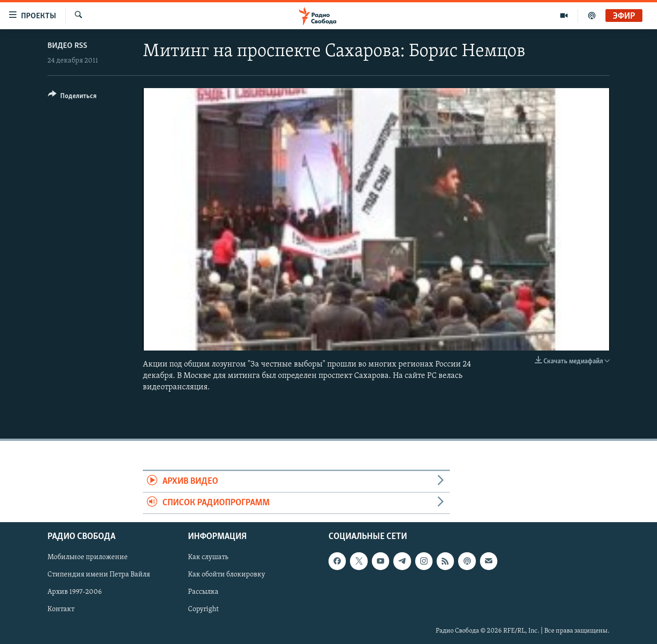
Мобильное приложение (88, 558)
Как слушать (208, 558)
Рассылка (203, 592)
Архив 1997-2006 (75, 592)
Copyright (203, 610)
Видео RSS (67, 46)
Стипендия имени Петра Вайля (99, 575)
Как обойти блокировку (227, 575)
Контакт (61, 610)
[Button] (72, 97)
